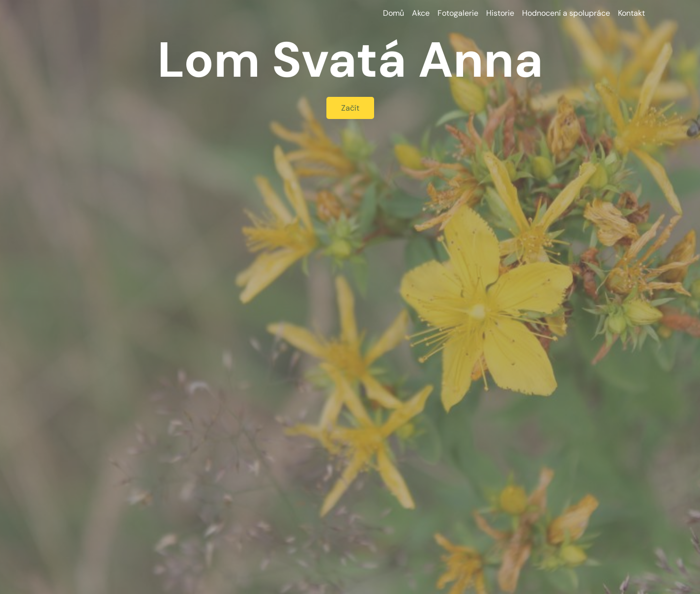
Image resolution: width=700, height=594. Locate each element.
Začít (350, 108)
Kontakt (631, 13)
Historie (500, 13)
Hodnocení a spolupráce (566, 13)
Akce (421, 13)
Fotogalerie (458, 13)
